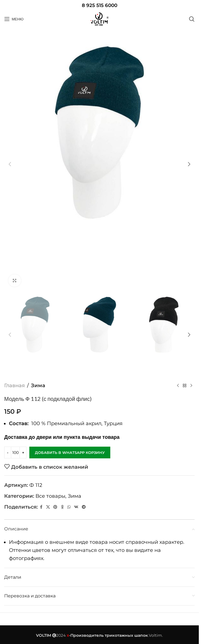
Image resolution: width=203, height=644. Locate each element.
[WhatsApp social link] (69, 507)
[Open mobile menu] (14, 19)
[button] (10, 164)
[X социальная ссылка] (48, 507)
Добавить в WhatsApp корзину (70, 452)
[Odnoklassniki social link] (62, 507)
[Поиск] (192, 19)
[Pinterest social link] (55, 507)
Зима (38, 386)
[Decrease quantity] (8, 453)
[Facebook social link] (41, 507)
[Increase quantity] (23, 453)
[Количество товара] (15, 453)
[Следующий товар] (191, 386)
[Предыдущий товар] (178, 386)
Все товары (50, 496)
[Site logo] (99, 19)
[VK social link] (76, 507)
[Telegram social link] (84, 507)
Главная (15, 386)
